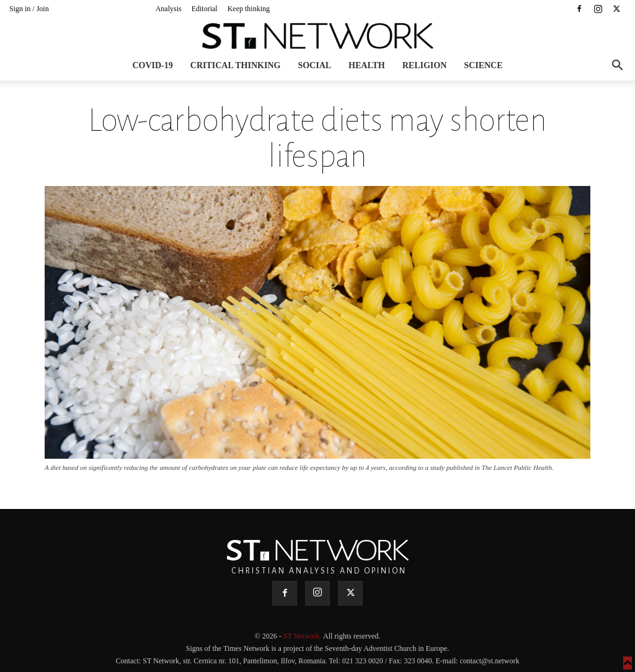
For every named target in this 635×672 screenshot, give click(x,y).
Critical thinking (236, 65)
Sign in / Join (29, 9)
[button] (617, 67)
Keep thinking (249, 9)
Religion (425, 65)
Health (367, 65)
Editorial (205, 9)
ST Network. (303, 636)
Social (314, 65)
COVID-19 (152, 65)
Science (483, 65)
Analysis (169, 9)
